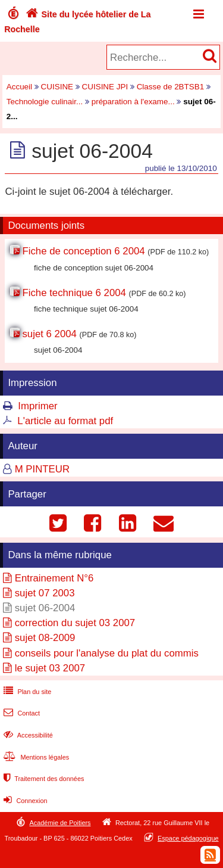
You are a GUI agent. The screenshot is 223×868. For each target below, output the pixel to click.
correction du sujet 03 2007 (75, 623)
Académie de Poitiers (60, 823)
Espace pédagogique (188, 838)
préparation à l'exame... (133, 102)
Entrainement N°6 (54, 578)
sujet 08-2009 (45, 638)
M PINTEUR (42, 469)
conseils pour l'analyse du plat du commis (107, 653)
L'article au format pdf (65, 421)
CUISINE (57, 87)
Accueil (19, 87)
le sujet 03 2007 (50, 668)
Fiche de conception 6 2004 (83, 251)
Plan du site (26, 692)
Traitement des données (43, 779)
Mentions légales (35, 757)
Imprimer (37, 406)
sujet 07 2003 (45, 593)
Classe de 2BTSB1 (171, 87)
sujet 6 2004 (49, 334)
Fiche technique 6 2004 (74, 293)
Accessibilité (27, 735)
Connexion (24, 801)
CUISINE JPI (105, 87)
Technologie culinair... (45, 102)
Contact (21, 713)
